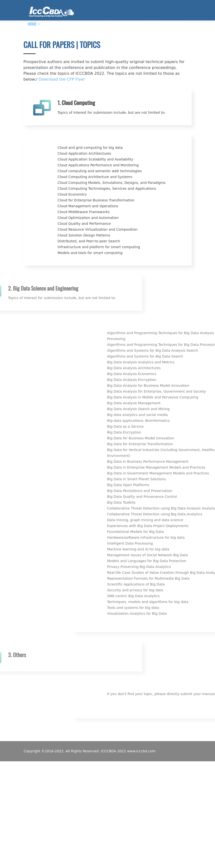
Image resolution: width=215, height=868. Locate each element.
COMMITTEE (55, 24)
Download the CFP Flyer (62, 79)
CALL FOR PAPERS (86, 24)
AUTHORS (140, 24)
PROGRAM (116, 24)
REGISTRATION (168, 24)
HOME (32, 24)
